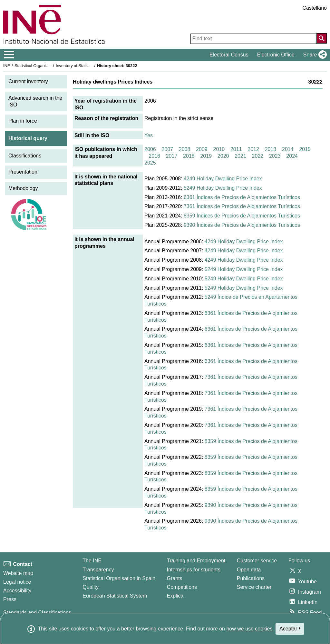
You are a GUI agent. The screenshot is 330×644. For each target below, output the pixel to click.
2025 (150, 163)
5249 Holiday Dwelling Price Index (223, 188)
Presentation (23, 172)
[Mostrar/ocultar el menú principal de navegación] (9, 55)
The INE (92, 561)
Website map (18, 573)
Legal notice (17, 582)
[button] (314, 55)
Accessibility (17, 591)
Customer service (257, 561)
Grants (175, 578)
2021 (240, 156)
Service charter (254, 587)
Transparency (98, 570)
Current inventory (28, 81)
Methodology (23, 188)
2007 (167, 149)
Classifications (25, 156)
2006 (150, 149)
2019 (206, 156)
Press (10, 599)
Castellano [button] (315, 8)
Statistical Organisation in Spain (44, 66)
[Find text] (254, 39)
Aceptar (290, 629)
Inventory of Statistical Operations (87, 66)
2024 (292, 156)
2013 (271, 149)
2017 (172, 156)
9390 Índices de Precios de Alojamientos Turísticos (242, 225)
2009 (202, 149)
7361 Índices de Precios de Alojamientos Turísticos (242, 206)
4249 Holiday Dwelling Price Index (223, 179)
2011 (236, 149)
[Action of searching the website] (322, 38)
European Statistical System (115, 596)
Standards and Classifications (37, 613)
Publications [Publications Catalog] (251, 578)
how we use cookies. (250, 629)
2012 (253, 149)
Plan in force (23, 121)
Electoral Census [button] (229, 55)
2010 (219, 149)
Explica (175, 596)
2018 (189, 156)
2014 (288, 149)
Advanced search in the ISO (35, 101)
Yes (149, 135)
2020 (223, 156)
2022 (258, 156)
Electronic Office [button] (276, 55)
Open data (249, 570)
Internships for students (194, 570)
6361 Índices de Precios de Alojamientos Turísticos (242, 197)
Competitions (182, 587)
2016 (154, 156)
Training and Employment (196, 561)
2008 (185, 149)
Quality (91, 587)
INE (7, 66)
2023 (275, 156)
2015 (305, 149)
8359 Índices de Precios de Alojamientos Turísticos (242, 216)
